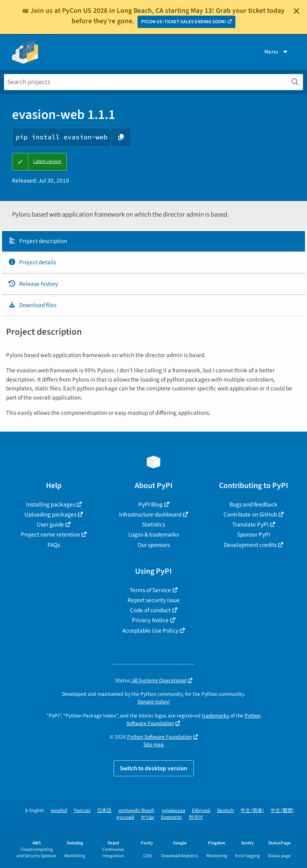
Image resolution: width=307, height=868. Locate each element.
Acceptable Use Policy (150, 631)
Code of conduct (150, 610)
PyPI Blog (151, 504)
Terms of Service (150, 590)
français (82, 811)
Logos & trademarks (153, 534)
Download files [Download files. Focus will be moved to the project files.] (32, 305)
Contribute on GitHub (250, 514)
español (59, 811)
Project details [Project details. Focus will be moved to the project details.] (32, 262)
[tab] (153, 241)
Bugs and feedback (253, 504)
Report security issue (154, 600)
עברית (148, 817)
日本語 (104, 811)
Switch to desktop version (154, 768)
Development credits (250, 545)
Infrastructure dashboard (150, 514)
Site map (154, 744)
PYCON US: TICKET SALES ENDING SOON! (184, 22)
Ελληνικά (201, 811)
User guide (50, 524)
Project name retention (50, 534)
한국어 (196, 817)
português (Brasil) (137, 811)
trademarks (215, 716)
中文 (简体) (252, 811)
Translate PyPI (250, 524)
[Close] (297, 11)
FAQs (54, 545)
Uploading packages (50, 514)
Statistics (153, 524)
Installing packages (51, 504)
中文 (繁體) (282, 811)
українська (173, 811)
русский (125, 817)
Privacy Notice (150, 620)
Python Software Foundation (159, 737)
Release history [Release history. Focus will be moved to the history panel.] (33, 284)
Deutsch (225, 811)
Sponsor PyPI (254, 534)
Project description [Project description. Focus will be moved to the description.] (38, 241)
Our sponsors (154, 545)
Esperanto (171, 817)
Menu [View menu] (277, 52)
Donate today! (154, 702)
